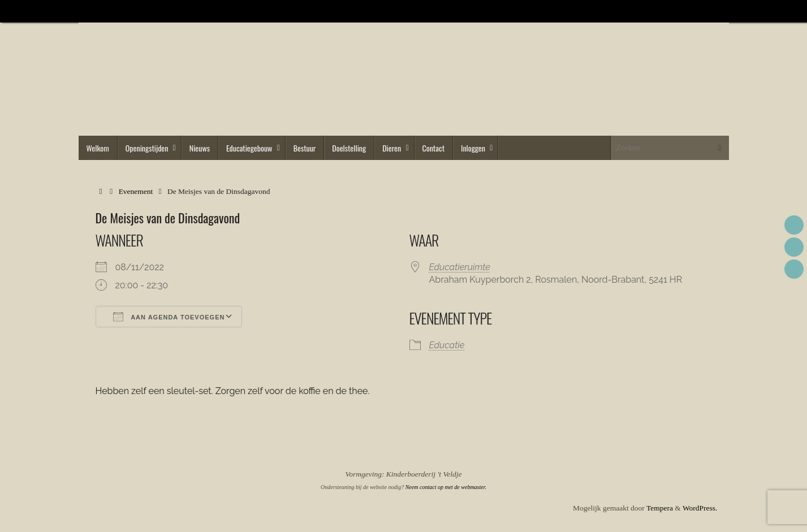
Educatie (447, 345)
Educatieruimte (460, 267)
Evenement (136, 191)
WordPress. (700, 508)
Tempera (660, 508)
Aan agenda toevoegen (169, 317)
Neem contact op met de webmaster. (446, 487)
